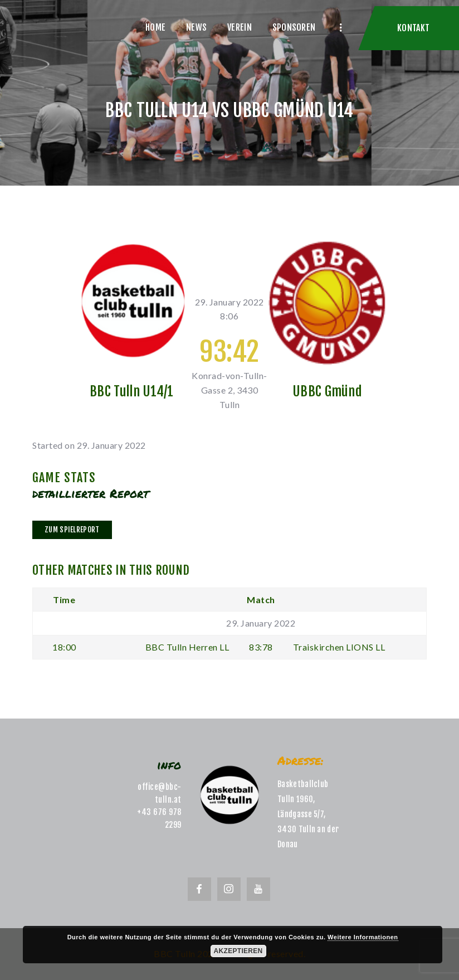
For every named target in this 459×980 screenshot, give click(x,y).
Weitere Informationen (363, 937)
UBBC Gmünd (327, 391)
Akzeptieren (238, 951)
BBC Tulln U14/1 (132, 391)
